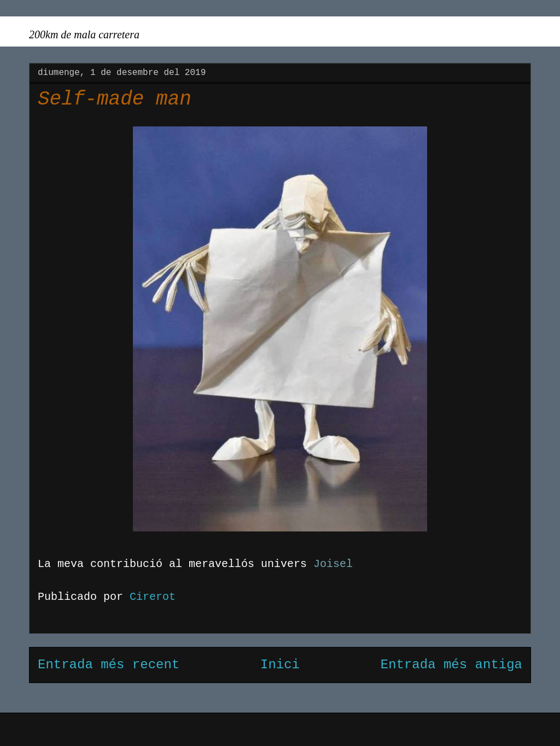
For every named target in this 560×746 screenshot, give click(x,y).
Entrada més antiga (451, 665)
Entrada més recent (109, 665)
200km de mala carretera (84, 34)
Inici (280, 665)
